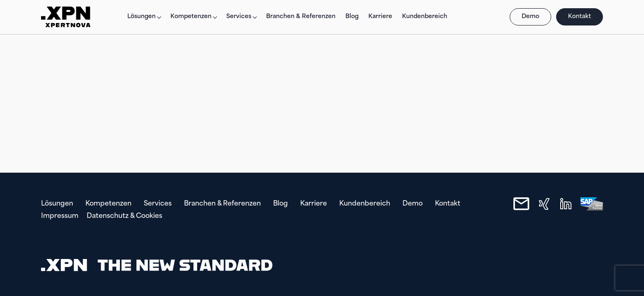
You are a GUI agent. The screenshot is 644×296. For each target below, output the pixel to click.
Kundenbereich (425, 17)
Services (239, 17)
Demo (530, 17)
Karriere (380, 17)
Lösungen (141, 17)
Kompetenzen (191, 17)
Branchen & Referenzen (301, 17)
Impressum (60, 216)
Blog (352, 17)
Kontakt (580, 17)
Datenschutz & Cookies (124, 216)
